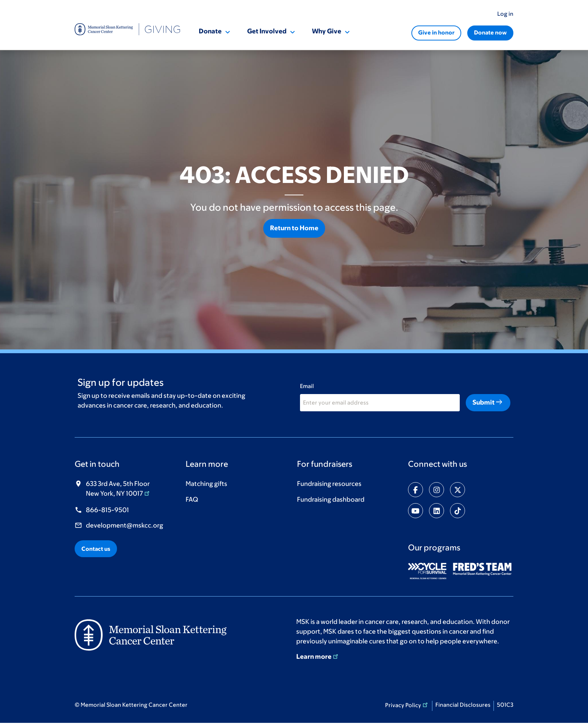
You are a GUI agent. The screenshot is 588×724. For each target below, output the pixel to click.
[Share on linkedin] (436, 511)
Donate (210, 31)
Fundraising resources (329, 484)
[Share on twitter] (457, 490)
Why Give (327, 31)
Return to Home (294, 228)
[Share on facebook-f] (415, 490)
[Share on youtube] (415, 511)
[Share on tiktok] (457, 511)
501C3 (505, 705)
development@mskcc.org (124, 525)
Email (307, 386)
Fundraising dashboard (331, 499)
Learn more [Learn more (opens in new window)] (318, 657)
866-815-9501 (107, 510)
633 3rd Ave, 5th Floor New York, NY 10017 (118, 489)
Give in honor (436, 32)
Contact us (96, 549)
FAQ (192, 499)
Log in (505, 14)
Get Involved (267, 31)
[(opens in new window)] (430, 571)
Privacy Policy (407, 705)
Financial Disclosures (463, 705)
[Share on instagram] (436, 490)
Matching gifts (206, 484)
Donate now (490, 32)
